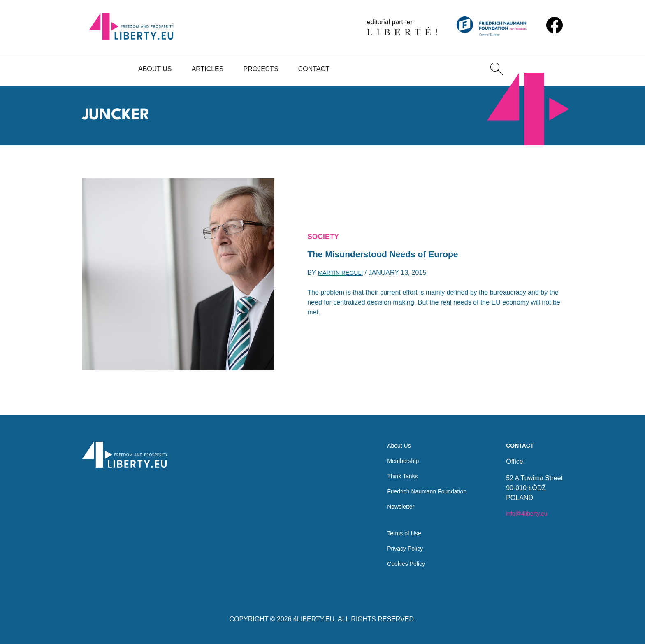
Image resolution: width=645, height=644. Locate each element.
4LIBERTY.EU (314, 619)
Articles (208, 69)
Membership (394, 451)
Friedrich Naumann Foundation (421, 484)
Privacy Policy (397, 547)
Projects (261, 69)
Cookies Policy (398, 563)
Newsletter (392, 501)
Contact (314, 69)
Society (325, 235)
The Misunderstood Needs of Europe (393, 255)
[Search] (497, 69)
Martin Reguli (344, 276)
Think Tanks (393, 468)
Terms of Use (395, 530)
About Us (155, 69)
